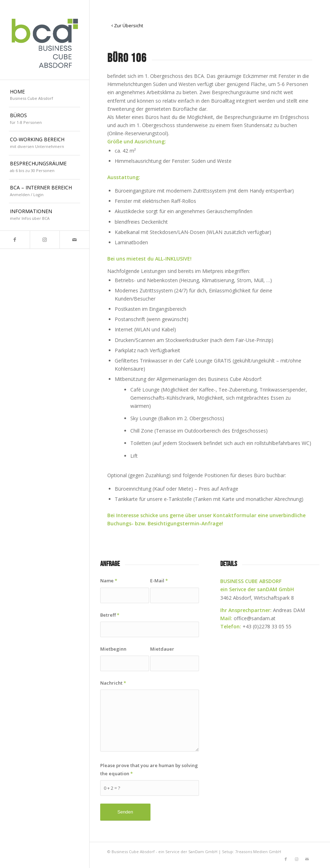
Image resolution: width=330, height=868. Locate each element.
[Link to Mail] (74, 240)
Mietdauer (162, 649)
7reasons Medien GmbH (258, 852)
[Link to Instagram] (45, 240)
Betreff (110, 615)
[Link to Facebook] (15, 240)
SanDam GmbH (203, 852)
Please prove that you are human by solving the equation (149, 769)
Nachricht (113, 683)
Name (109, 581)
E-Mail (159, 581)
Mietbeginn (113, 649)
